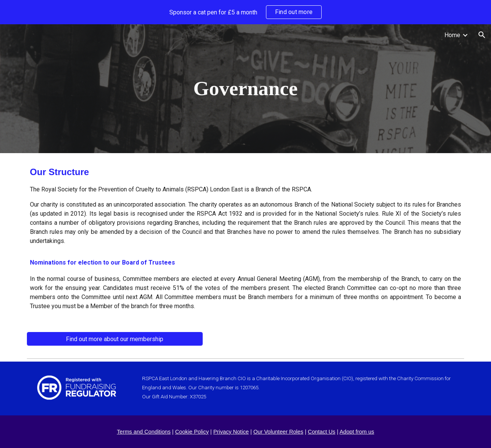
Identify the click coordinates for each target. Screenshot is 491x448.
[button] (482, 35)
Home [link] (452, 35)
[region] (245, 12)
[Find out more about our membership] (115, 339)
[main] (245, 89)
